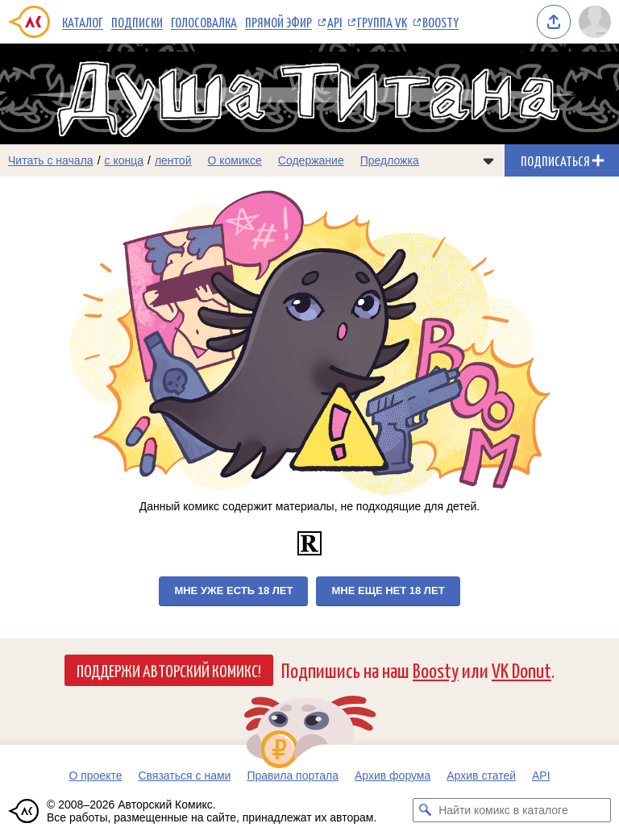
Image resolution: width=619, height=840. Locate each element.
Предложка (390, 160)
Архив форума (393, 776)
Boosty (440, 22)
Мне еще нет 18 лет (388, 590)
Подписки (137, 22)
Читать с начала (51, 160)
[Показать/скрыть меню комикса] (488, 160)
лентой (173, 160)
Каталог (83, 22)
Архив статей (481, 776)
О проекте (95, 776)
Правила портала (293, 776)
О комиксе (234, 160)
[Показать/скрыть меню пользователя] (595, 22)
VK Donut (521, 670)
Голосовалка (204, 22)
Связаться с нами (184, 776)
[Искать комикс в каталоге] (425, 810)
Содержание (311, 160)
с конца (125, 160)
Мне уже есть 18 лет (233, 590)
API (334, 22)
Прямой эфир (278, 22)
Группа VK (382, 22)
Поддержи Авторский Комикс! (169, 670)
